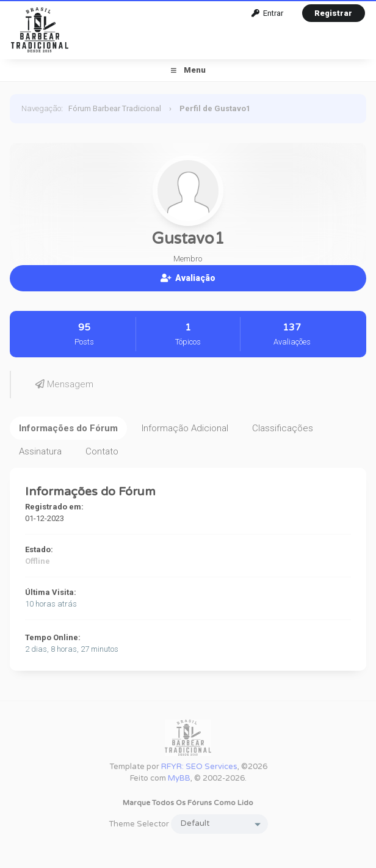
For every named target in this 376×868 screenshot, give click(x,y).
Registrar (333, 13)
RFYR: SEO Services (199, 767)
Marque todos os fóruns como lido (188, 803)
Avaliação (188, 278)
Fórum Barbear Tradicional (115, 108)
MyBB (179, 778)
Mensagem (64, 384)
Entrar (267, 13)
